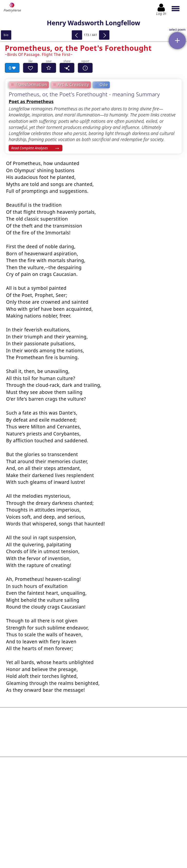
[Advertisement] (93, 732)
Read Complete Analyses (29, 148)
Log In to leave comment (93, 829)
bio (6, 35)
